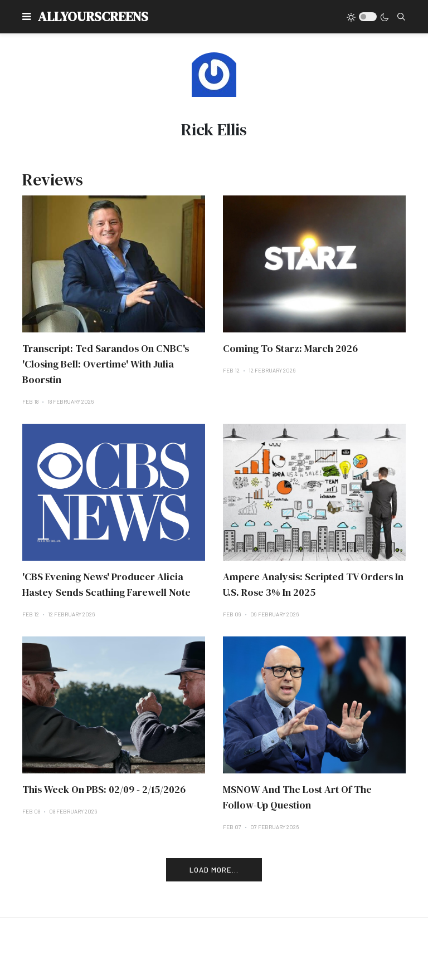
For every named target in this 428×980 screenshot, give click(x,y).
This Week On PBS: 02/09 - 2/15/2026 (104, 789)
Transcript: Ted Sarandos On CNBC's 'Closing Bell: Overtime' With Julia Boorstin (106, 364)
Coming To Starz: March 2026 (290, 348)
